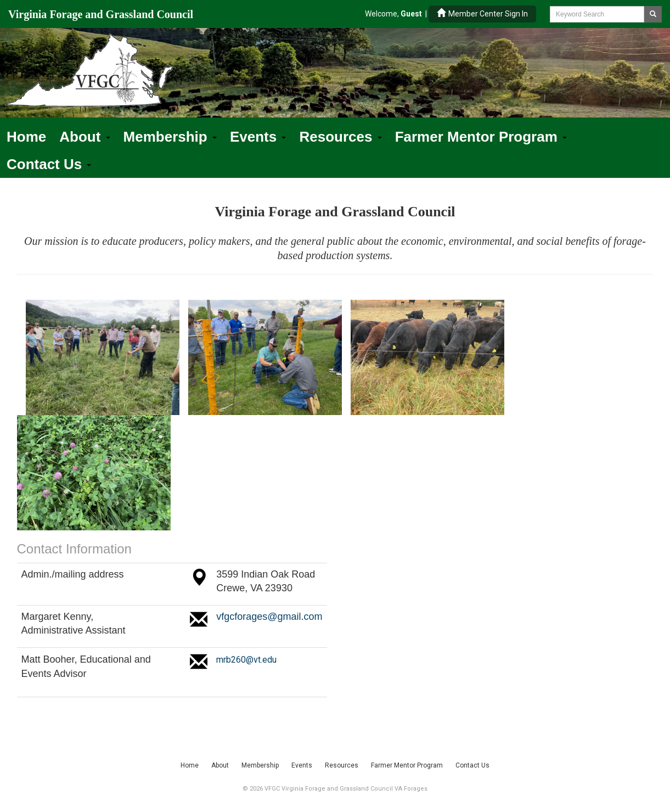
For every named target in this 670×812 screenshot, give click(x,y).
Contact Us (49, 164)
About (85, 137)
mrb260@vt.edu (246, 660)
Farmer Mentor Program (481, 137)
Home (26, 137)
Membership (170, 137)
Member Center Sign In (482, 13)
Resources (340, 137)
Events (258, 137)
